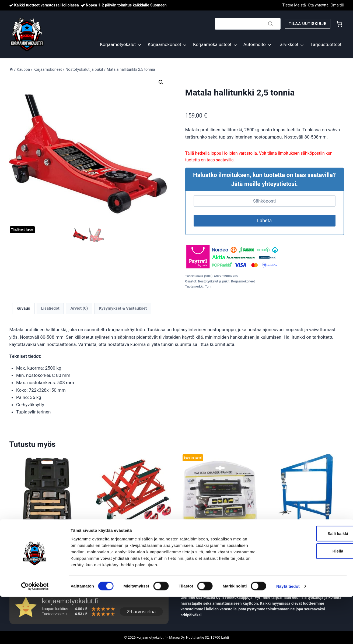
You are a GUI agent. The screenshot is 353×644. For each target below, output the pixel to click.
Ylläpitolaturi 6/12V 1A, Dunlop (219, 538)
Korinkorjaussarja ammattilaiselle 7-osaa (38, 541)
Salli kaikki (308, 580)
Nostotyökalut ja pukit (214, 281)
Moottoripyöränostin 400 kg (129, 538)
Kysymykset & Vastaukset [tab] (123, 308)
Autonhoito (255, 44)
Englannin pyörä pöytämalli (301, 538)
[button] (161, 82)
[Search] (248, 24)
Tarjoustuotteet (326, 44)
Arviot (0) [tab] (79, 308)
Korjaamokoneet (165, 44)
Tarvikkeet (288, 44)
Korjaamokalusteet (212, 44)
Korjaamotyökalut (118, 44)
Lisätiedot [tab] (50, 308)
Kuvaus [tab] (23, 308)
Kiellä (308, 598)
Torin (209, 286)
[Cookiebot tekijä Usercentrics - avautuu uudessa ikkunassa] (35, 634)
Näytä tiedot (288, 633)
